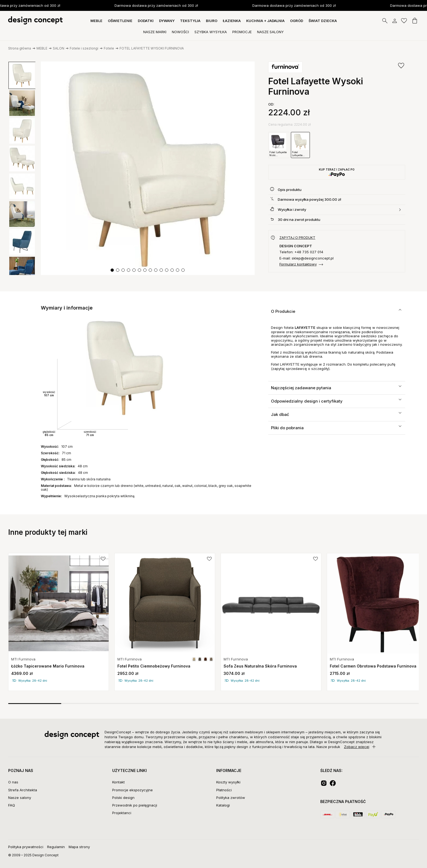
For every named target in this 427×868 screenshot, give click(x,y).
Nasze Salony (270, 32)
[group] (22, 75)
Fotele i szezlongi (84, 48)
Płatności (224, 790)
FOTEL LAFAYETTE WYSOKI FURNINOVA (152, 48)
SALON (59, 48)
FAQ (12, 805)
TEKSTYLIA (190, 21)
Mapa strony (79, 847)
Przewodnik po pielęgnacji (135, 805)
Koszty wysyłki (228, 782)
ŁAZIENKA (232, 21)
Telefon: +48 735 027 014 (301, 252)
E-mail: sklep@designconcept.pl (306, 258)
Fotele (109, 48)
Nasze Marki (155, 32)
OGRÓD (297, 21)
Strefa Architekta (23, 790)
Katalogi (223, 805)
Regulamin (56, 847)
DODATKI (146, 21)
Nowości (180, 32)
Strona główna (20, 48)
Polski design (123, 798)
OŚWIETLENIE (120, 21)
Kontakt (118, 782)
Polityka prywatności (26, 847)
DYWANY (167, 21)
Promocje (242, 32)
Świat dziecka (323, 21)
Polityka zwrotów (231, 798)
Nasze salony (20, 798)
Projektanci (122, 813)
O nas (13, 782)
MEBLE (96, 21)
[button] (112, 270)
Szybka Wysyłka (211, 32)
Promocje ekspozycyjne (132, 790)
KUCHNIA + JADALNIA (265, 21)
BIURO (212, 21)
